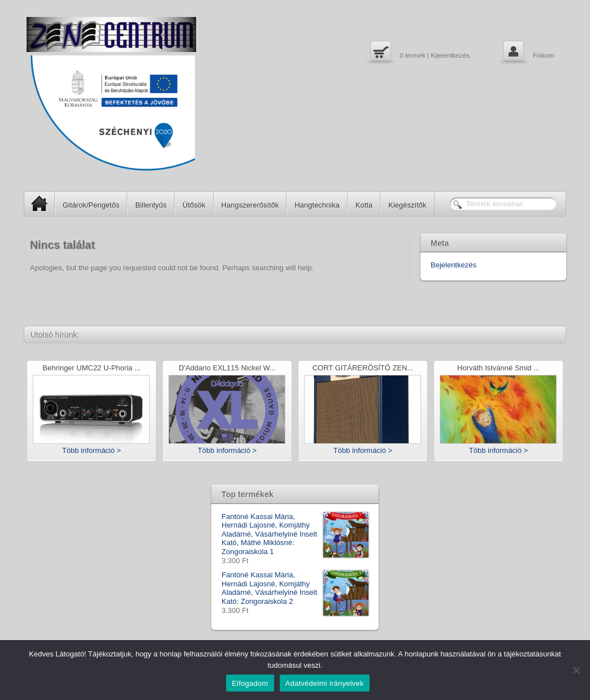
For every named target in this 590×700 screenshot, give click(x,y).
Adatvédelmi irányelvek (325, 683)
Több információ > (92, 450)
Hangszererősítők (250, 205)
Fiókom (528, 53)
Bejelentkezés (454, 265)
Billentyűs (151, 205)
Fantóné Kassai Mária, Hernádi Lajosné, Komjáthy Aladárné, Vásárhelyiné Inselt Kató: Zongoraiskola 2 (295, 588)
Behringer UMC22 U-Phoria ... (91, 368)
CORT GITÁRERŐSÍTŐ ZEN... (363, 368)
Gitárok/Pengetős (91, 205)
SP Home (36, 203)
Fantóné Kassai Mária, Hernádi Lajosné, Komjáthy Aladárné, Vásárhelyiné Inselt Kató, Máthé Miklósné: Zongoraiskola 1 (295, 534)
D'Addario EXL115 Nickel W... (227, 368)
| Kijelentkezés (418, 53)
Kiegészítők (407, 205)
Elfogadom (250, 683)
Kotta (364, 205)
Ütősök (194, 205)
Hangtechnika (317, 205)
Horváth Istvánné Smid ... (498, 368)
